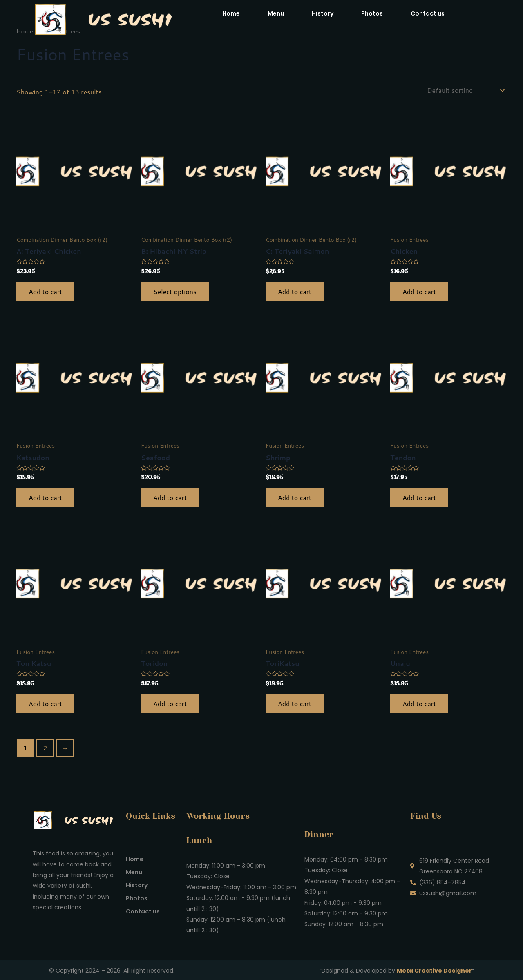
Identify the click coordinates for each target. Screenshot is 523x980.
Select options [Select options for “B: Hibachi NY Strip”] (175, 291)
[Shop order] (465, 90)
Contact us (428, 13)
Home (231, 13)
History (323, 13)
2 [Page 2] (45, 748)
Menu (276, 13)
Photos (372, 13)
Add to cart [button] (45, 291)
